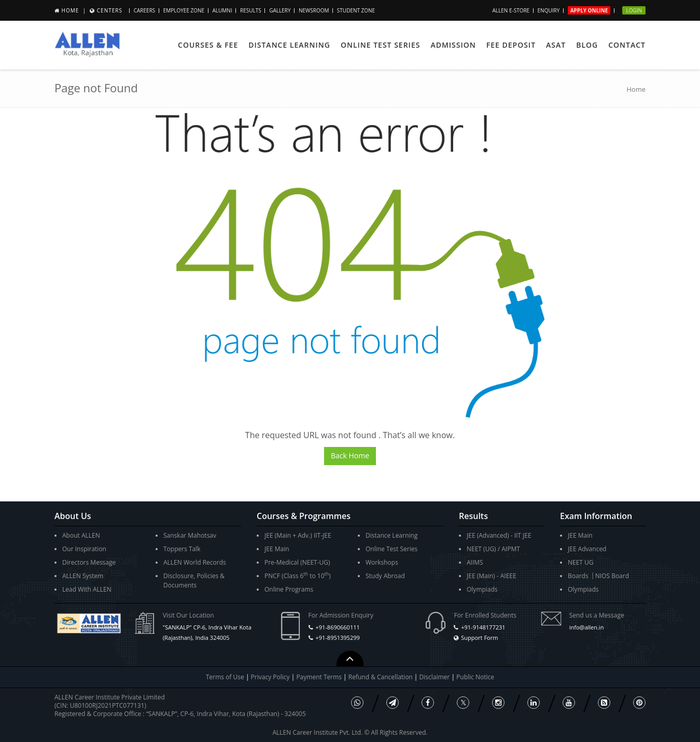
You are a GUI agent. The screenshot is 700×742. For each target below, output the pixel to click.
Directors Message (89, 562)
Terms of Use (225, 677)
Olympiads (482, 589)
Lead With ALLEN (87, 589)
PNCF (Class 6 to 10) (298, 575)
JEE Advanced (587, 549)
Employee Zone (184, 10)
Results (251, 10)
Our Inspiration (84, 549)
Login (634, 10)
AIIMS (475, 562)
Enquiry (549, 10)
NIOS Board (612, 576)
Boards (578, 576)
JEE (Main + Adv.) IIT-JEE (298, 535)
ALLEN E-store (511, 10)
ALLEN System (83, 576)
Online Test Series (380, 45)
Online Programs (289, 589)
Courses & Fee (208, 45)
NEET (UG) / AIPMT (493, 549)
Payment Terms (320, 677)
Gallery (280, 10)
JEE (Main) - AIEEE (492, 576)
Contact (627, 45)
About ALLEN (81, 535)
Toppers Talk (182, 549)
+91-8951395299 (337, 638)
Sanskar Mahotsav (190, 535)
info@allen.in (587, 627)
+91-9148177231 (483, 627)
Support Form (479, 638)
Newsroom (314, 10)
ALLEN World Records (195, 562)
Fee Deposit (511, 45)
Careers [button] (145, 10)
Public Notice (475, 677)
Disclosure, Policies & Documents (194, 580)
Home (71, 10)
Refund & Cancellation (381, 677)
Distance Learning (289, 45)
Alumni (222, 10)
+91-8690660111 (337, 627)
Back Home (350, 456)
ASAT (556, 45)
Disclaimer (436, 677)
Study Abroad (385, 576)
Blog (587, 45)
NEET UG (581, 562)
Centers (110, 10)
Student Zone (356, 10)
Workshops (382, 562)
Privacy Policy (270, 677)
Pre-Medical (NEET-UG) (297, 562)
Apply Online (589, 10)
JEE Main (277, 549)
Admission (453, 45)
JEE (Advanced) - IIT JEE (499, 535)
